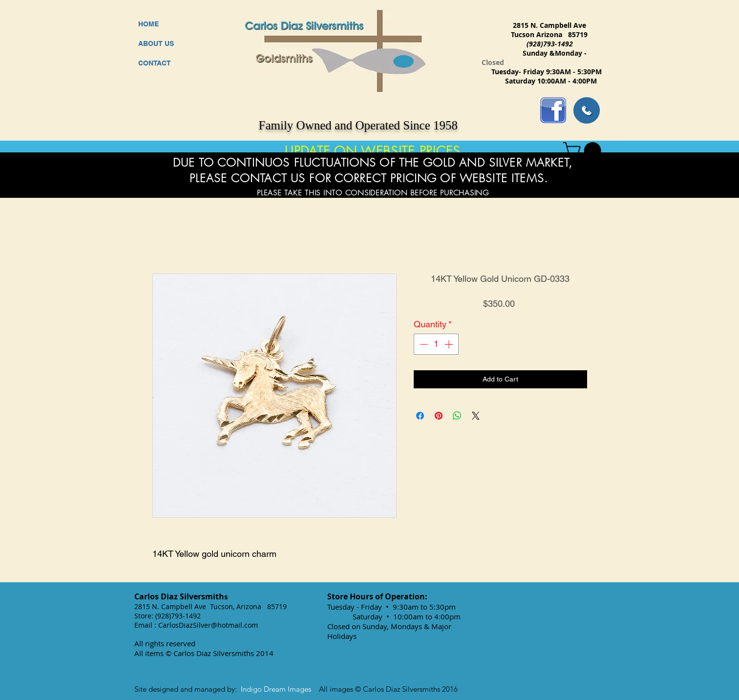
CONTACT (155, 63)
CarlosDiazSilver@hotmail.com (208, 625)
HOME (148, 24)
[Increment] (450, 344)
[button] (584, 151)
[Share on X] (476, 416)
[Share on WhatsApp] (457, 416)
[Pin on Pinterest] (439, 416)
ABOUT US (156, 43)
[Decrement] (423, 344)
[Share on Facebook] (420, 416)
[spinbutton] (436, 344)
